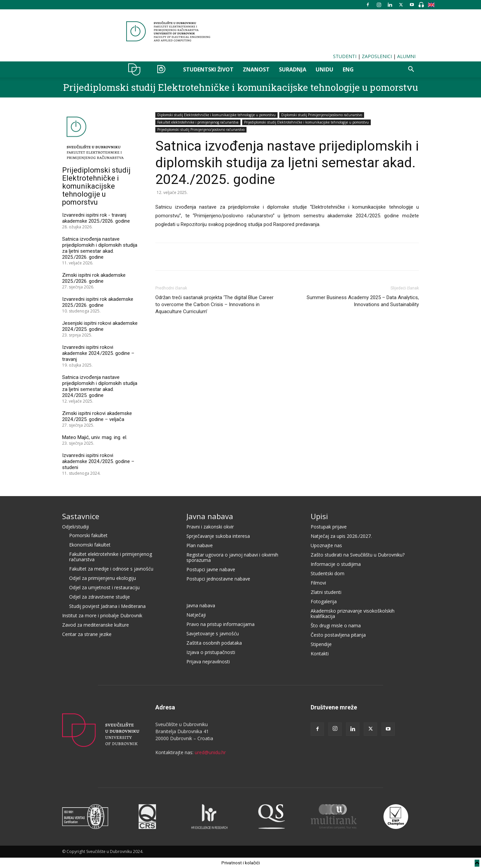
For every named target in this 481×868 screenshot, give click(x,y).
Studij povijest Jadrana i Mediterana (107, 606)
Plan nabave (200, 545)
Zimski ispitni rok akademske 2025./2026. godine (94, 278)
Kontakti (320, 654)
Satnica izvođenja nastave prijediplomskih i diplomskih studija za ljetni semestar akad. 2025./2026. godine (100, 248)
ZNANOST (256, 69)
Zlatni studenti (326, 592)
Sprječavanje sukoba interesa (218, 536)
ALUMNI (406, 56)
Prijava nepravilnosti (208, 662)
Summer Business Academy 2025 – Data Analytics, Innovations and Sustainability (363, 301)
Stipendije (321, 644)
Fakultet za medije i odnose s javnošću (111, 569)
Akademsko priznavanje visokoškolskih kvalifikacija (353, 613)
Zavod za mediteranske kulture (96, 625)
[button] (411, 70)
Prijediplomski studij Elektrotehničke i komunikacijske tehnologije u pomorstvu (240, 87)
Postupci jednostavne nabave (218, 579)
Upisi (319, 516)
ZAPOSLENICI (377, 56)
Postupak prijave (329, 527)
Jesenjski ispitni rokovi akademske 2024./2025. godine (100, 326)
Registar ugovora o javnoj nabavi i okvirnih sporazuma (232, 557)
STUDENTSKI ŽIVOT (208, 69)
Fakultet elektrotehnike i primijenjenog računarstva (198, 122)
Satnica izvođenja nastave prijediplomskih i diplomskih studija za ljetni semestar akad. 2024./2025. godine (100, 386)
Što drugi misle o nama (336, 625)
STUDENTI (345, 56)
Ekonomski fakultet (90, 545)
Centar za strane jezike (87, 634)
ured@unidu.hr (210, 752)
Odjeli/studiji (75, 527)
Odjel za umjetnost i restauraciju (104, 587)
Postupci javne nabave (211, 569)
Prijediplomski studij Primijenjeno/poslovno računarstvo (201, 130)
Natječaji (196, 615)
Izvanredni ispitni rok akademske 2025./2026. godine (98, 302)
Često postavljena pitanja (338, 635)
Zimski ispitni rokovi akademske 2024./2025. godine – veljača (97, 416)
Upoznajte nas (326, 545)
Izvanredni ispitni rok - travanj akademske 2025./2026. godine (96, 218)
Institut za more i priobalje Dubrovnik (102, 615)
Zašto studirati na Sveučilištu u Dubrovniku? (358, 555)
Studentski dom (328, 573)
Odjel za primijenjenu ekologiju (103, 578)
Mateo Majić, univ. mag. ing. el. (95, 437)
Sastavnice (81, 516)
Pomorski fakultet (88, 535)
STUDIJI (164, 69)
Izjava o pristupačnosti (211, 652)
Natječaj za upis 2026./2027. (341, 536)
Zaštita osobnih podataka (214, 643)
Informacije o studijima (336, 564)
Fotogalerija (324, 601)
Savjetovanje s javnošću (213, 633)
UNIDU (136, 69)
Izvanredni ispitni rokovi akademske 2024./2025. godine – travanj (98, 353)
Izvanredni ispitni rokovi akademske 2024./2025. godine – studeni (98, 461)
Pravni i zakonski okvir (210, 527)
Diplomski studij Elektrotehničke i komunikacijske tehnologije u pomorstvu (216, 115)
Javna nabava (210, 516)
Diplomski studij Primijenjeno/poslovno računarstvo (322, 115)
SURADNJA (293, 69)
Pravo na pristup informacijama (220, 624)
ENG (348, 69)
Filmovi (318, 583)
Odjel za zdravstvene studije (100, 597)
